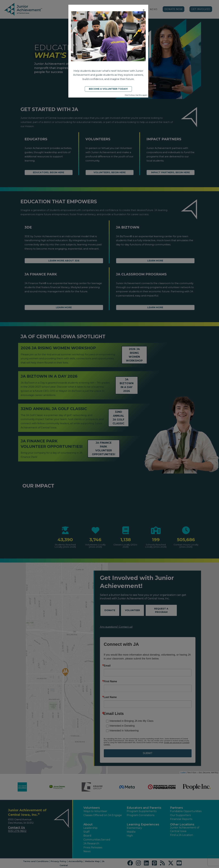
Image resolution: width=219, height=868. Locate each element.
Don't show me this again (136, 95)
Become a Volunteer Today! (108, 89)
